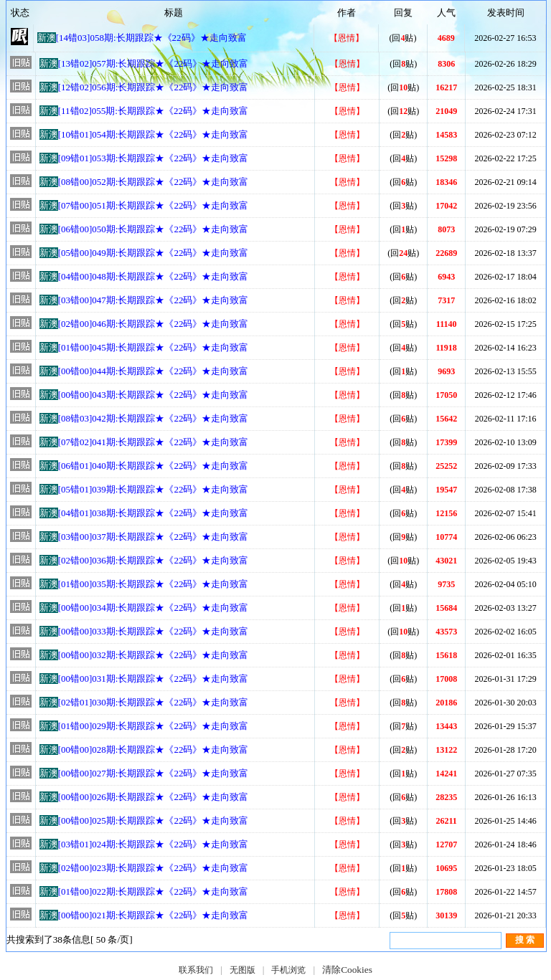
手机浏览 (288, 970)
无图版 (242, 970)
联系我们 (196, 970)
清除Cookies (347, 970)
